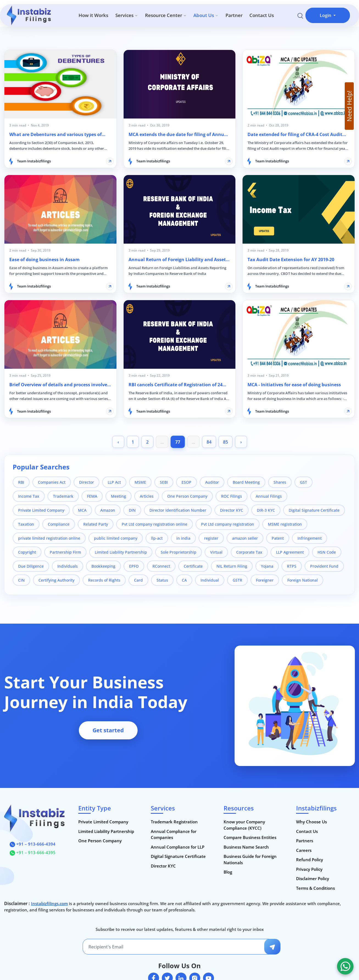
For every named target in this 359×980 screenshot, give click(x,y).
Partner (234, 15)
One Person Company (187, 496)
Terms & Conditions (315, 888)
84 (209, 442)
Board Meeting (246, 482)
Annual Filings (269, 496)
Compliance (59, 524)
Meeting (119, 496)
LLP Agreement (290, 552)
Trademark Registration (174, 822)
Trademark (63, 496)
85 (226, 442)
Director (87, 482)
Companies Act (52, 482)
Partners (305, 841)
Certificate (193, 566)
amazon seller (245, 538)
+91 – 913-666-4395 (33, 852)
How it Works (93, 15)
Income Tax (29, 496)
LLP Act (114, 482)
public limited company (116, 538)
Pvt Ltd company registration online (155, 524)
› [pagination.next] (241, 442)
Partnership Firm (65, 552)
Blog (228, 872)
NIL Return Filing (232, 566)
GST (304, 482)
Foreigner (265, 580)
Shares (280, 482)
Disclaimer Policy (313, 878)
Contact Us (262, 15)
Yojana (267, 566)
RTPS (292, 566)
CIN (21, 580)
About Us (206, 15)
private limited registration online (49, 538)
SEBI (164, 482)
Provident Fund (324, 566)
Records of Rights (104, 580)
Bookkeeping (103, 566)
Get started (108, 730)
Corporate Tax (249, 552)
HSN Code (327, 552)
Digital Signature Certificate (314, 510)
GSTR (237, 580)
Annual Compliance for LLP (178, 847)
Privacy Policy (309, 869)
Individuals (68, 566)
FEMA (92, 496)
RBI (21, 482)
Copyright (27, 552)
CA (184, 580)
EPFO (134, 566)
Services (127, 15)
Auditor (212, 482)
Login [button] (326, 15)
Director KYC (232, 510)
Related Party (96, 524)
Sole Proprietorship (179, 552)
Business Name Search (246, 847)
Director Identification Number (178, 510)
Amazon (108, 510)
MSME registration (285, 524)
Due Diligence (31, 566)
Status (162, 580)
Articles (147, 496)
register (211, 538)
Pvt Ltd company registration (228, 524)
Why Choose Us (311, 822)
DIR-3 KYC (266, 510)
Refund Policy (310, 860)
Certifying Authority (56, 580)
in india (183, 538)
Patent (278, 538)
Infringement (310, 538)
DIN (132, 510)
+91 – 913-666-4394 (33, 844)
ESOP (187, 482)
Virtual (216, 552)
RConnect (161, 566)
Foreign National (303, 580)
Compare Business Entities (250, 837)
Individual (210, 580)
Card (138, 580)
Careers (304, 850)
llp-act (157, 538)
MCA (82, 510)
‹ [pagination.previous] (118, 442)
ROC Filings (232, 496)
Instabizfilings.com (49, 903)
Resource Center (166, 15)
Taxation (26, 524)
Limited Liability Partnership (121, 552)
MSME (140, 482)
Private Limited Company (41, 510)
